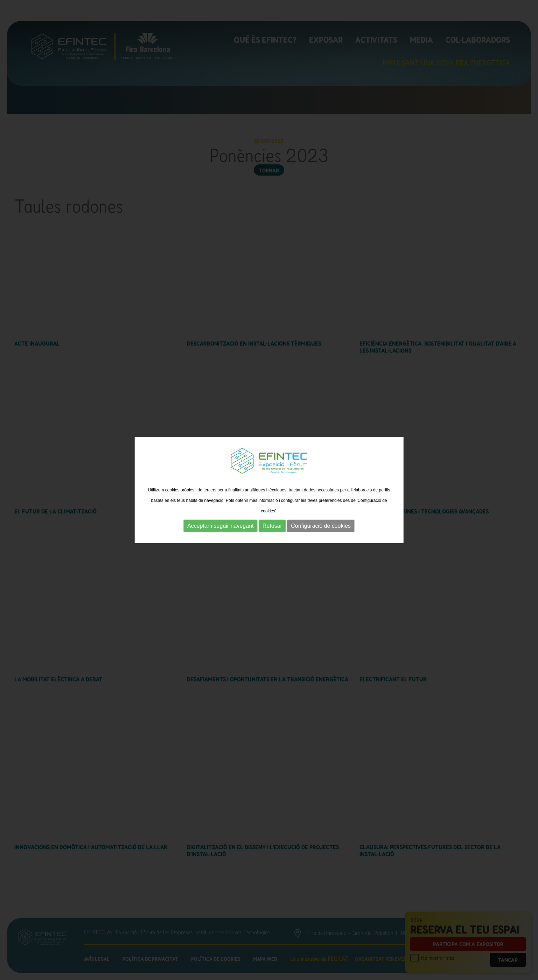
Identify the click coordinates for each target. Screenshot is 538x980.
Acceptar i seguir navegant (220, 526)
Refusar (272, 526)
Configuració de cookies (321, 526)
